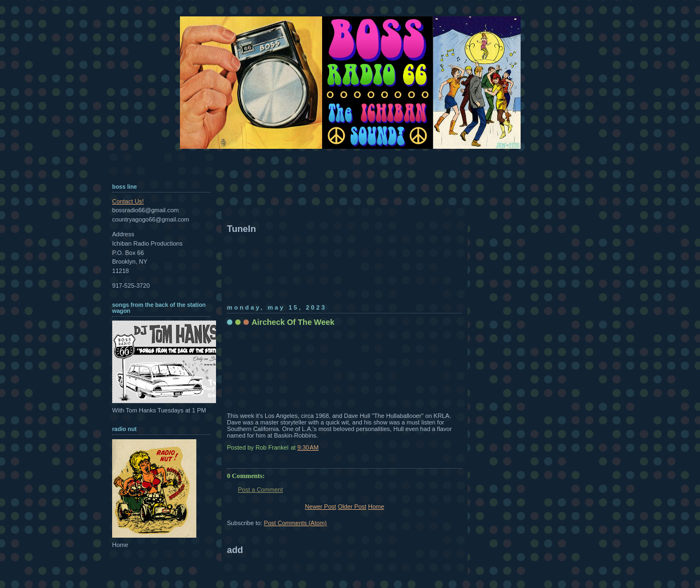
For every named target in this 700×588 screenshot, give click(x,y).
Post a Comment (260, 490)
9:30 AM (308, 447)
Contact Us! (128, 201)
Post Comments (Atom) (296, 523)
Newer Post (321, 507)
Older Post (352, 507)
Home (376, 507)
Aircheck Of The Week (293, 322)
